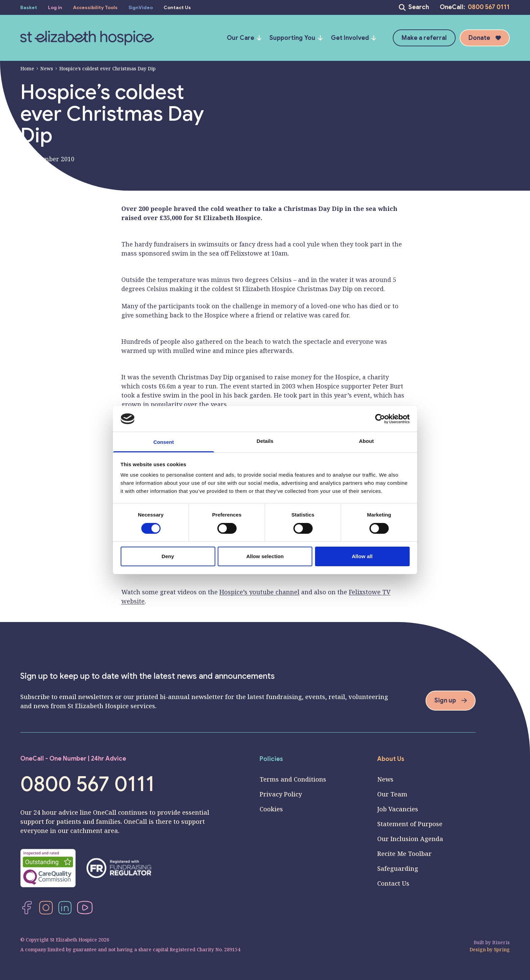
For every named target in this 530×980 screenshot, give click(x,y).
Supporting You (296, 38)
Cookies (271, 809)
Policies (271, 759)
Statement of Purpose (410, 824)
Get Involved (354, 38)
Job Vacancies (398, 809)
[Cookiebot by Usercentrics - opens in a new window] (380, 419)
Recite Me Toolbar (404, 854)
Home (27, 68)
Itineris (501, 942)
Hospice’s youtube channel (259, 592)
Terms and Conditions (293, 779)
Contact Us (393, 883)
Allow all (362, 556)
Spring (502, 949)
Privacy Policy (281, 794)
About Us (391, 759)
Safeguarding (398, 868)
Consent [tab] (164, 442)
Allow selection (265, 556)
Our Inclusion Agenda (410, 839)
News (45, 68)
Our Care (244, 38)
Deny (168, 556)
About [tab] (366, 441)
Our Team (392, 794)
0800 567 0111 (489, 7)
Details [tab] (265, 441)
